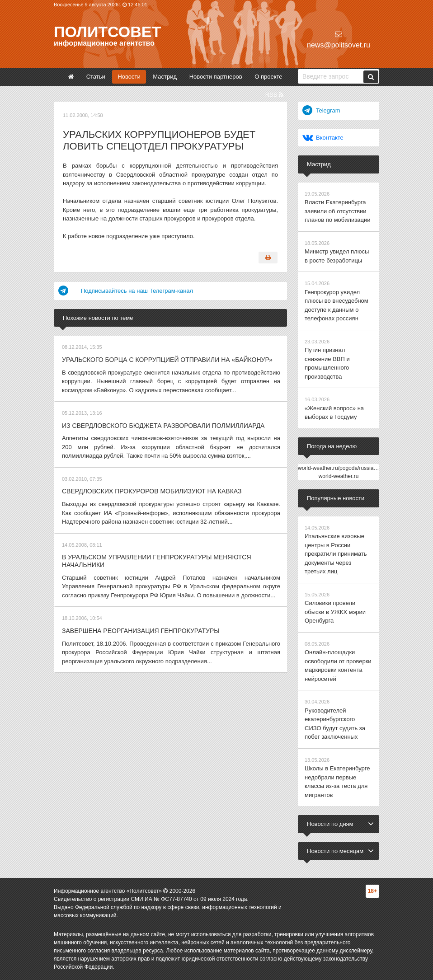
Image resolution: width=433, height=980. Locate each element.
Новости (129, 77)
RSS (274, 95)
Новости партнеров (216, 77)
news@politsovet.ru (339, 40)
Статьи (96, 77)
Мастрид (165, 77)
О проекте (268, 77)
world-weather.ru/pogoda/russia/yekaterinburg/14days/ (363, 468)
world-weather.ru (339, 476)
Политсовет (107, 32)
